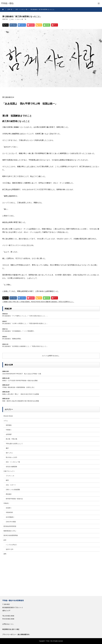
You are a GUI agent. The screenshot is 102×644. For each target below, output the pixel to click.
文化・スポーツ (11, 485)
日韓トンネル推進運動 (13, 490)
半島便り (6, 503)
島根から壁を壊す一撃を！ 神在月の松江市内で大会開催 (21, 394)
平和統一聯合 (49, 641)
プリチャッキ (10, 476)
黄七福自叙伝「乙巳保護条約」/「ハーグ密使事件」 (19, 331)
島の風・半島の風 (11, 439)
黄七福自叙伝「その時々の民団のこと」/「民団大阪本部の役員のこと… (25, 323)
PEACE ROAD (8, 416)
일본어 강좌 (10, 549)
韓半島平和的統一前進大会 (14, 499)
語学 (5, 540)
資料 (5, 554)
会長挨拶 (9, 434)
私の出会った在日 (11, 457)
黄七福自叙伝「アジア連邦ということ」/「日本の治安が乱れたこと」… (25, 316)
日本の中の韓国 (11, 522)
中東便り (9, 430)
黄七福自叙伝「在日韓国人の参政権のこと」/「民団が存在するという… (25, 346)
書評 (7, 448)
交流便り (9, 508)
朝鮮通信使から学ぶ (10, 531)
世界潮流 (9, 425)
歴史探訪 (9, 494)
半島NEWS (9, 512)
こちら (11, 624)
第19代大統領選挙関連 (11, 535)
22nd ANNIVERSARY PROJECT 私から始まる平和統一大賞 (22, 374)
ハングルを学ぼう (11, 545)
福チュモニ (9, 453)
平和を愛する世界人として (14, 444)
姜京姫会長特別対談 (10, 526)
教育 (7, 480)
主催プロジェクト (9, 471)
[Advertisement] (51, 576)
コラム (6, 421)
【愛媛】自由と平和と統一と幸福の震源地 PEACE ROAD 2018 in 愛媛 (26, 302)
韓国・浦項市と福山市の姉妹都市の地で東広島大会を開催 (21, 401)
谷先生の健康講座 (11, 467)
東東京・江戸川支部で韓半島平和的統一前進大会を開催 (20, 381)
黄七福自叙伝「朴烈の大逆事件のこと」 (62, 302)
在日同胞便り (10, 517)
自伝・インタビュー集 (17, 19)
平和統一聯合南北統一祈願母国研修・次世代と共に (19, 387)
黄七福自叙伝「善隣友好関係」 (12, 339)
